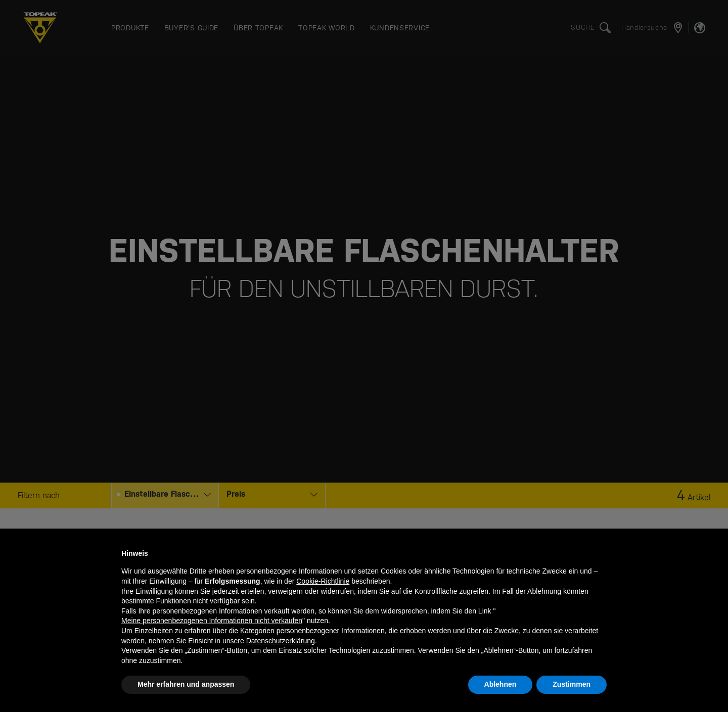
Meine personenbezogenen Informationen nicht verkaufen (212, 621)
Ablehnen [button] (500, 684)
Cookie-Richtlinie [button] (323, 581)
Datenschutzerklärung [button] (281, 641)
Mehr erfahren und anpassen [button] (186, 684)
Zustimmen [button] (572, 684)
